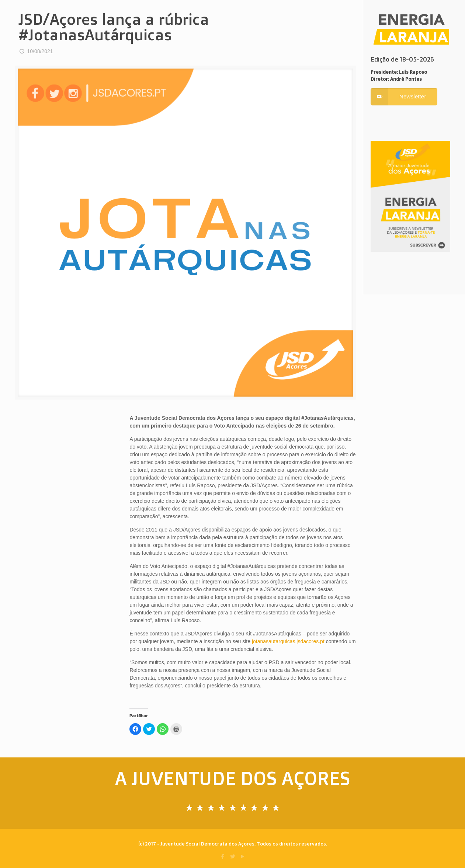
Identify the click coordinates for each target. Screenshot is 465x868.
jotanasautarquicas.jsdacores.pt (288, 641)
